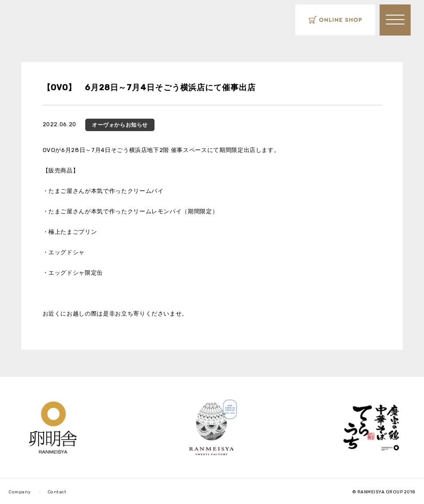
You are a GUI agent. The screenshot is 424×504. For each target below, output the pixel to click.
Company (20, 492)
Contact (57, 492)
